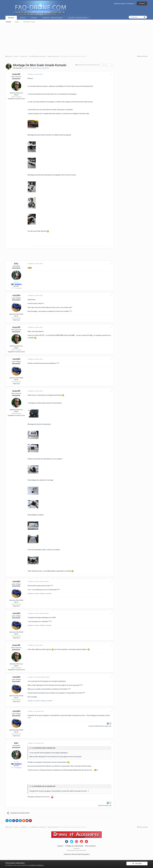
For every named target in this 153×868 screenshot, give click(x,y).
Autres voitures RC (43, 68)
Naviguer (11, 18)
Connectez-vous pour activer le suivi (88, 65)
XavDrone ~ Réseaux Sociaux (53, 18)
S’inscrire (142, 3)
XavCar (74, 854)
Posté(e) (35, 74)
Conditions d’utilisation (37, 865)
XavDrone (68, 854)
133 (16, 316)
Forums (8, 22)
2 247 (16, 286)
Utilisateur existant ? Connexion (124, 4)
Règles (17, 22)
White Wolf (99, 726)
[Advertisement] (70, 39)
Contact (34, 18)
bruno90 (19, 68)
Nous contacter (90, 846)
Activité (23, 18)
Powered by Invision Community (76, 850)
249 (16, 95)
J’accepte (137, 864)
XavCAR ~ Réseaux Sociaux (78, 18)
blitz (16, 264)
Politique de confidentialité (74, 846)
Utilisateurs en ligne (29, 22)
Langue (60, 846)
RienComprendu (83, 854)
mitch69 (16, 295)
